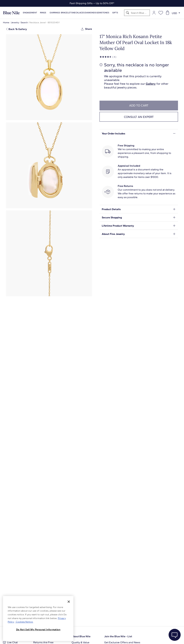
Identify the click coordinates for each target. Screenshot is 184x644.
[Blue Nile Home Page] (11, 13)
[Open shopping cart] (167, 13)
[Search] (128, 13)
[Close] (69, 602)
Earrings (55, 13)
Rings (43, 13)
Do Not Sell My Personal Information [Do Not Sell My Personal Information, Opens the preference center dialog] (38, 629)
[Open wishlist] (161, 13)
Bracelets (67, 13)
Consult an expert (139, 117)
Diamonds (90, 13)
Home (6, 22)
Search (24, 22)
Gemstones (103, 13)
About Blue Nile (81, 636)
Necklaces (79, 13)
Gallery (151, 84)
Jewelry (15, 22)
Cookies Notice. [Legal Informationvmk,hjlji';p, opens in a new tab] (24, 622)
